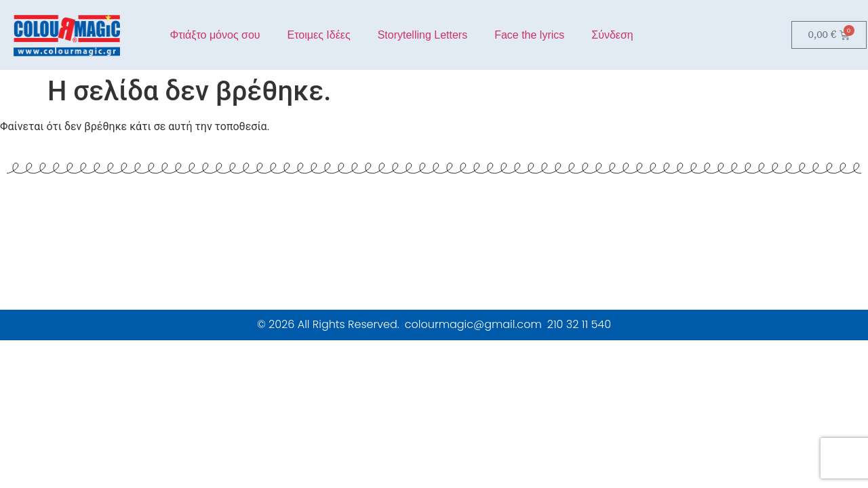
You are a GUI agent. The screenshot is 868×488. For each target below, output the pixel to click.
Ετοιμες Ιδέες (319, 35)
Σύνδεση (612, 35)
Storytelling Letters (423, 35)
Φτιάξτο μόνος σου (215, 35)
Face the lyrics (529, 35)
